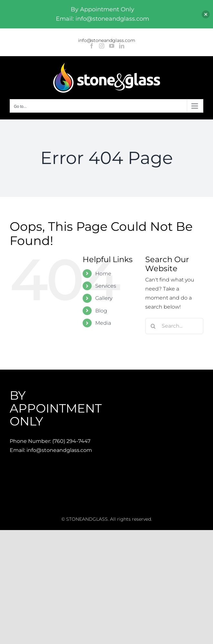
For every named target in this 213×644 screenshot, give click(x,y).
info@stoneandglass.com (107, 40)
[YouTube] (112, 46)
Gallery (104, 298)
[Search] (153, 326)
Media (103, 323)
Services (106, 286)
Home (103, 274)
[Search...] (174, 326)
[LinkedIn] (122, 46)
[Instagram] (102, 46)
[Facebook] (92, 46)
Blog (101, 311)
